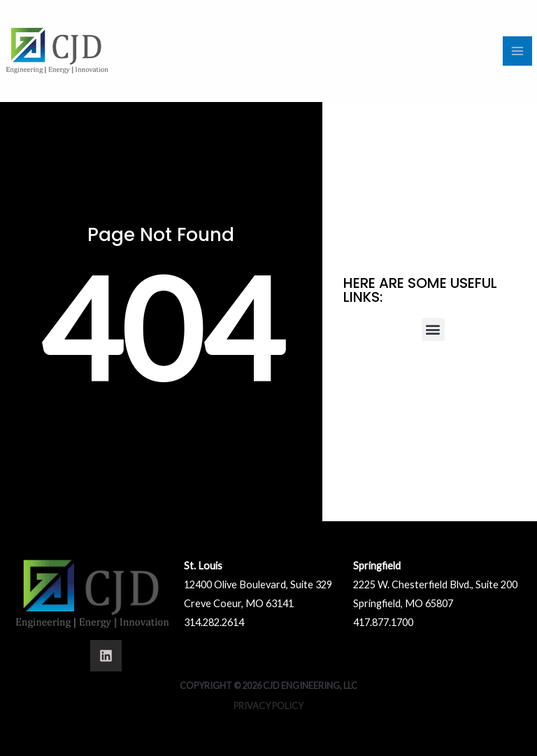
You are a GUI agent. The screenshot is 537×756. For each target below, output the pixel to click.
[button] (433, 329)
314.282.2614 (214, 622)
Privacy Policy (268, 706)
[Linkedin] (106, 656)
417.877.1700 (383, 622)
